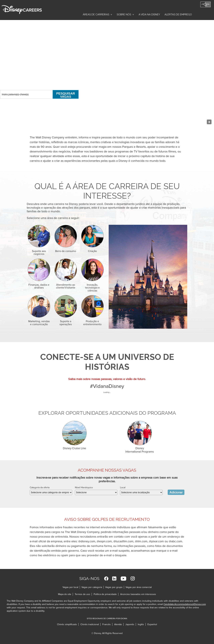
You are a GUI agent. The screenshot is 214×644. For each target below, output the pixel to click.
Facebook (106, 579)
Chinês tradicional (90, 624)
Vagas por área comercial (139, 587)
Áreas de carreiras (96, 15)
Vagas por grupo (114, 587)
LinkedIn (114, 579)
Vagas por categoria (92, 587)
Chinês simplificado (67, 624)
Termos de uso (83, 594)
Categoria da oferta (40, 488)
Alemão (118, 624)
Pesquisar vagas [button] (206, 13)
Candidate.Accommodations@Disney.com (185, 604)
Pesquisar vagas (66, 95)
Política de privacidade (106, 594)
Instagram (133, 579)
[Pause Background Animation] (208, 121)
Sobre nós (124, 15)
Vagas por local (70, 587)
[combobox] (141, 492)
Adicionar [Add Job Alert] (176, 492)
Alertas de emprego (178, 15)
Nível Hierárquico (84, 488)
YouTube (123, 579)
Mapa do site (65, 594)
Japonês (130, 624)
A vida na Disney (149, 15)
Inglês (141, 624)
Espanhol (152, 624)
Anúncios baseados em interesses (138, 594)
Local (123, 488)
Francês (106, 624)
